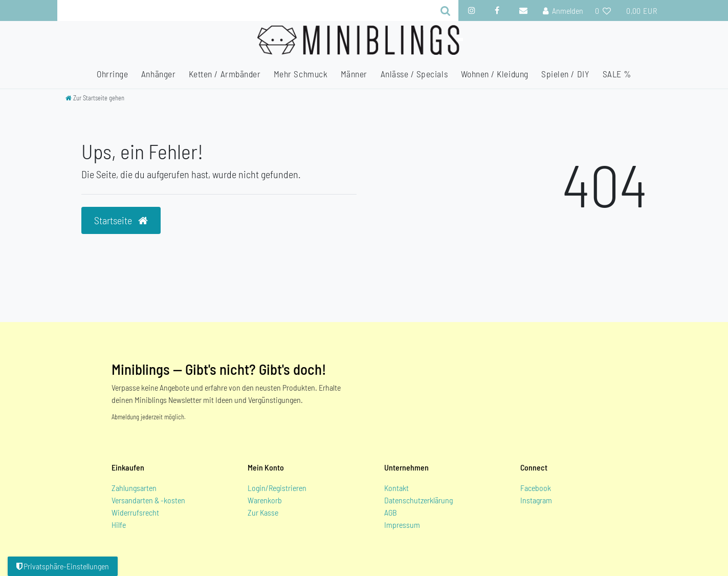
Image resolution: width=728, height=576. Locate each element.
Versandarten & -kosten (148, 500)
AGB (391, 512)
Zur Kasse (263, 512)
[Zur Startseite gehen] (95, 98)
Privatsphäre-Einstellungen (63, 566)
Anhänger (158, 74)
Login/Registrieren (277, 488)
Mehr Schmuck (301, 74)
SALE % (617, 74)
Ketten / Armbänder (225, 74)
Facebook (536, 488)
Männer (354, 74)
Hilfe (119, 525)
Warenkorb (265, 500)
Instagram (536, 500)
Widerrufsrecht (135, 512)
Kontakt (396, 488)
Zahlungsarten (134, 488)
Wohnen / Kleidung (495, 74)
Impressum (402, 525)
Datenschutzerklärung (418, 500)
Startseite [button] (121, 220)
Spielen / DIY (565, 74)
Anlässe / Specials (414, 74)
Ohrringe (112, 74)
